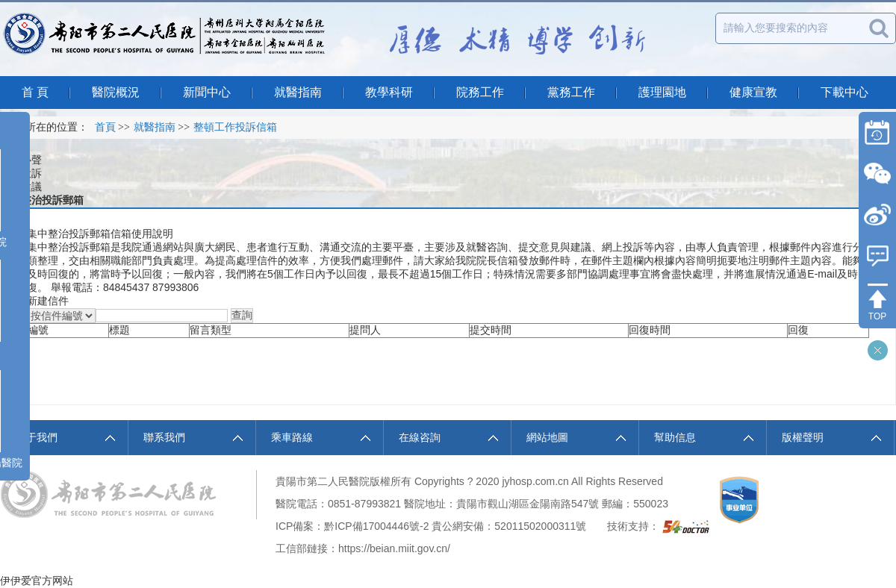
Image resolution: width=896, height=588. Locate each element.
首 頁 (35, 92)
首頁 (105, 127)
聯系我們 (164, 437)
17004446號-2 (396, 526)
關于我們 (37, 437)
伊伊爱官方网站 (37, 581)
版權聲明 (803, 437)
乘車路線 (292, 437)
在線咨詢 (420, 437)
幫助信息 (675, 437)
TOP (877, 316)
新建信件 (48, 301)
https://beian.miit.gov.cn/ (394, 548)
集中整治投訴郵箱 (42, 200)
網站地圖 (547, 437)
